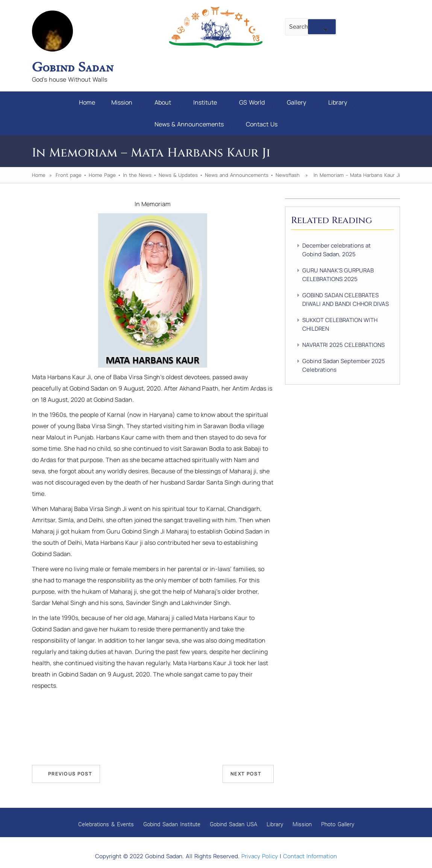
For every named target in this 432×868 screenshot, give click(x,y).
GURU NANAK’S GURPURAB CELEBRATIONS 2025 (338, 275)
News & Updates (178, 175)
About (167, 102)
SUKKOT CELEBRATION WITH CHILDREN (340, 324)
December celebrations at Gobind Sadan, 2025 (337, 250)
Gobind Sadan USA (233, 824)
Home (87, 102)
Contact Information (310, 856)
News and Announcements (237, 175)
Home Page (102, 175)
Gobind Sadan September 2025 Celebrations (344, 365)
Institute (209, 102)
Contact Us (262, 124)
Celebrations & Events (106, 824)
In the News (137, 175)
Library (342, 102)
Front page (69, 175)
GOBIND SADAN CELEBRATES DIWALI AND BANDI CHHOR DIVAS (346, 299)
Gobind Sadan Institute (172, 824)
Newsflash (288, 175)
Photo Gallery (338, 824)
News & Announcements (193, 124)
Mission (126, 102)
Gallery (300, 102)
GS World (256, 102)
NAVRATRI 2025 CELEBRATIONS (343, 345)
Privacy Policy (260, 856)
